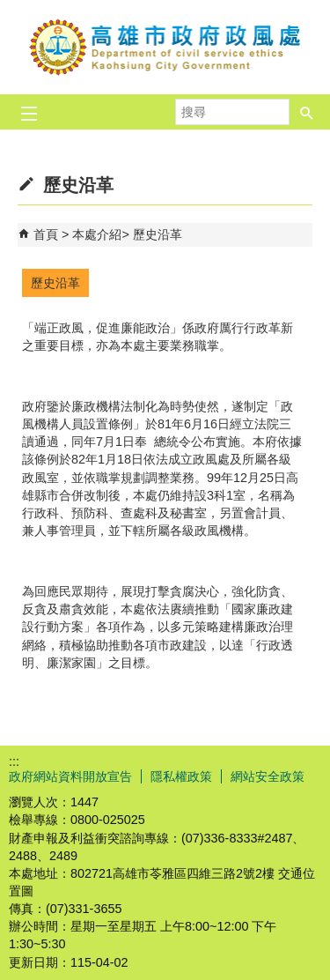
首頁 (46, 234)
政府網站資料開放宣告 (70, 776)
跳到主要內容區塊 (9, 9)
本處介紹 (97, 234)
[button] (307, 107)
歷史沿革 (158, 234)
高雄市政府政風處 (165, 47)
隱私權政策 (181, 776)
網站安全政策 (268, 776)
